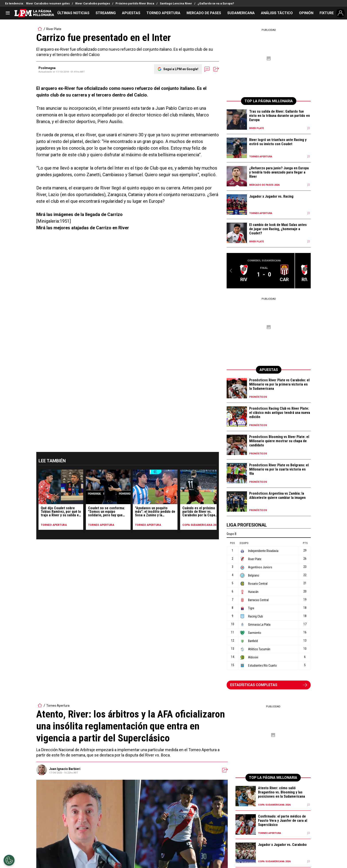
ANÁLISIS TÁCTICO (277, 13)
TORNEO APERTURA (163, 13)
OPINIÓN (306, 13)
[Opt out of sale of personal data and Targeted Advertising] (9, 860)
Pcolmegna (47, 68)
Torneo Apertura (58, 706)
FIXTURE (327, 13)
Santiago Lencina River (176, 3)
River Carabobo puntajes (93, 3)
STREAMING (106, 13)
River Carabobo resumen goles (48, 3)
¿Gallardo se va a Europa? (216, 3)
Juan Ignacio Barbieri (65, 769)
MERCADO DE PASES (204, 13)
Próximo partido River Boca (135, 3)
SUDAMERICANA (241, 13)
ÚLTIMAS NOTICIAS (73, 13)
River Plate (54, 29)
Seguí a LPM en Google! (181, 69)
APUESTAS (131, 13)
